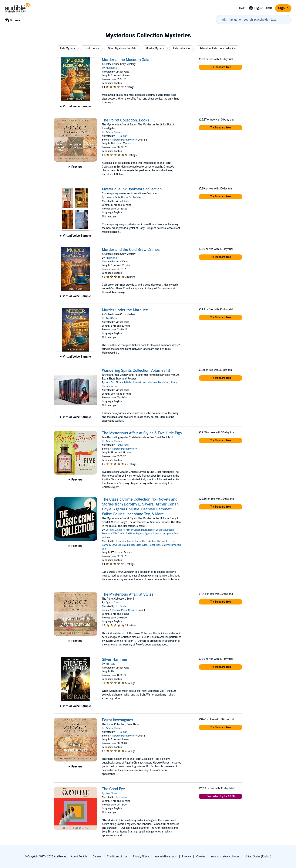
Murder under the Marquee (125, 310)
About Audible (79, 857)
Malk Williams (169, 545)
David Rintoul (129, 545)
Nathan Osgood (157, 541)
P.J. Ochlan (122, 136)
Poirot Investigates (118, 720)
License (187, 857)
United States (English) (258, 857)
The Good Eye (113, 789)
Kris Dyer (171, 541)
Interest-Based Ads (166, 857)
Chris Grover (140, 383)
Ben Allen (142, 545)
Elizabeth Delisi (124, 383)
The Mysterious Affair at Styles (128, 594)
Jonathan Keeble (125, 541)
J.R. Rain (110, 664)
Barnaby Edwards (111, 545)
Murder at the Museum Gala (126, 60)
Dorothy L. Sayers (115, 530)
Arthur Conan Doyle (136, 530)
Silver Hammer (115, 660)
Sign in (283, 8)
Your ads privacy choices (225, 857)
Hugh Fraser (123, 445)
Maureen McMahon (158, 383)
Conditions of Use (117, 857)
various (106, 537)
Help (242, 8)
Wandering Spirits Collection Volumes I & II (138, 371)
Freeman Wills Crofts (113, 534)
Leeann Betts (113, 197)
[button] (68, 48)
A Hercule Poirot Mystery (123, 140)
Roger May (155, 545)
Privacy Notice (141, 857)
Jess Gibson (112, 793)
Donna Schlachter (131, 197)
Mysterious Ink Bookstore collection (132, 189)
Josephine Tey (170, 534)
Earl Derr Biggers (135, 534)
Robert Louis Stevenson (161, 530)
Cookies (201, 857)
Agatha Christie (114, 132)
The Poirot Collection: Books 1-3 (129, 120)
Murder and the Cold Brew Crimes (131, 250)
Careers (97, 857)
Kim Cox (110, 383)
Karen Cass (141, 541)
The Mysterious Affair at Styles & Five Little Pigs (142, 433)
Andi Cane (111, 68)
